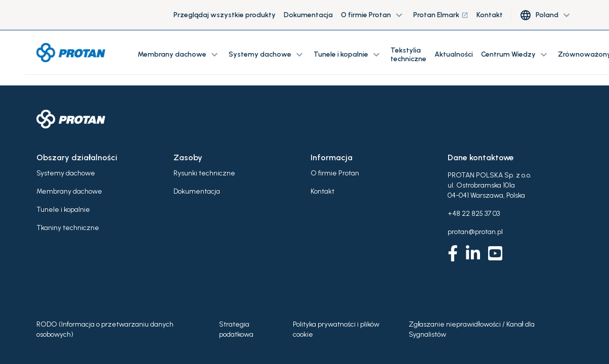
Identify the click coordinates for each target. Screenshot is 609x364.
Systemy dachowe (66, 173)
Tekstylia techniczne (408, 55)
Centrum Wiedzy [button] (515, 55)
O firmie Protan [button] (373, 15)
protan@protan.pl (475, 232)
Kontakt (490, 15)
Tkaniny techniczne (68, 228)
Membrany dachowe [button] (179, 55)
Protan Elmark (441, 15)
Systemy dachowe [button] (267, 55)
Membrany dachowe (69, 191)
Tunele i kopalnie (63, 210)
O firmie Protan (335, 173)
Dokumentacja (308, 15)
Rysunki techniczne (204, 173)
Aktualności (454, 54)
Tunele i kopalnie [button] (348, 55)
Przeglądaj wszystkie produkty (225, 15)
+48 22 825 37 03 (474, 214)
